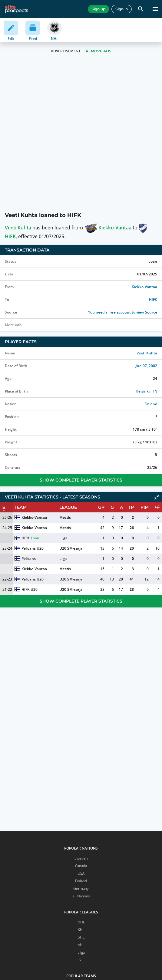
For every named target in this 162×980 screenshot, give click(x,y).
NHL (81, 922)
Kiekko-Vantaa (108, 228)
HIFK (153, 299)
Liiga (63, 538)
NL (81, 960)
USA (81, 873)
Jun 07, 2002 (146, 366)
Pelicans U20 (33, 548)
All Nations (81, 896)
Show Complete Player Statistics (81, 480)
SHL (81, 937)
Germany (81, 888)
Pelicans (29, 559)
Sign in (122, 9)
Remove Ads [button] (99, 51)
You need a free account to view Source (123, 312)
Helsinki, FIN (146, 391)
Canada (81, 866)
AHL (81, 945)
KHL (81, 930)
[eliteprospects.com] (17, 9)
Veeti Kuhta (18, 228)
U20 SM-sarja (71, 548)
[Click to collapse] (157, 497)
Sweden (81, 858)
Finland (151, 404)
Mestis (65, 517)
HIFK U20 (30, 589)
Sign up (98, 9)
